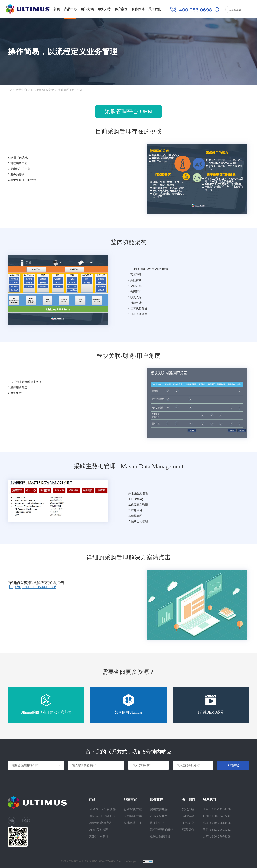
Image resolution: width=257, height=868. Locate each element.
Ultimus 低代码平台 (102, 816)
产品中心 (70, 9)
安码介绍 (188, 809)
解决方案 (87, 9)
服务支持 (104, 9)
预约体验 (233, 765)
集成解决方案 (133, 823)
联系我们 (188, 830)
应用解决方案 (133, 816)
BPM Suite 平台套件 (102, 809)
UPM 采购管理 (99, 830)
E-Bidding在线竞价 (43, 90)
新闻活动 (188, 816)
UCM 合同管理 (99, 837)
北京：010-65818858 (217, 823)
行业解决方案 (133, 809)
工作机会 (188, 823)
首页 (57, 9)
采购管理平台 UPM (70, 90)
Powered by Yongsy (126, 861)
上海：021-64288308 (217, 809)
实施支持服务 (159, 809)
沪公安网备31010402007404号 (100, 861)
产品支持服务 (159, 816)
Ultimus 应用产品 (100, 823)
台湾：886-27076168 (217, 837)
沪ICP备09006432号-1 (72, 861)
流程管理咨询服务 (162, 830)
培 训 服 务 (157, 823)
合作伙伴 (138, 9)
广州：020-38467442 (217, 816)
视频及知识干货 (161, 837)
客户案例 (121, 9)
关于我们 (155, 9)
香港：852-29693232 (217, 830)
